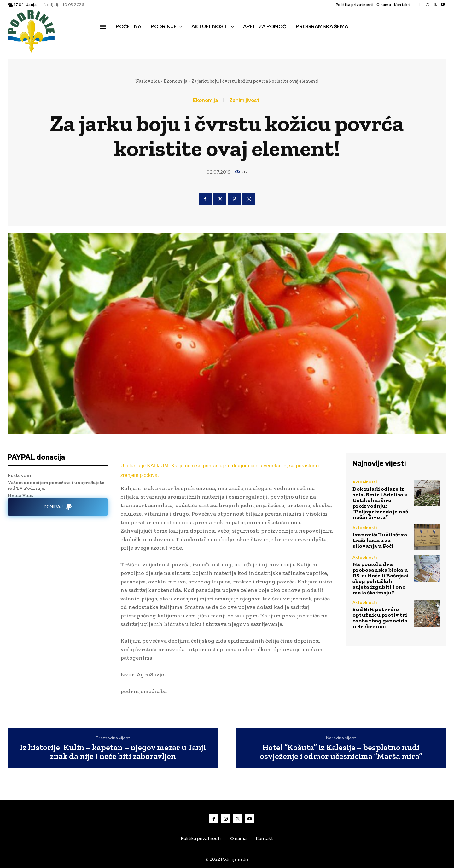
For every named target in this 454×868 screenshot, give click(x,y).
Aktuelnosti (365, 482)
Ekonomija (175, 81)
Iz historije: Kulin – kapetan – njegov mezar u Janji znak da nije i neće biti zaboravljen (113, 752)
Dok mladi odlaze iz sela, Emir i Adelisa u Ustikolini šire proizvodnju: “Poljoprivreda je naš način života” (380, 503)
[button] (107, 40)
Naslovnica (147, 81)
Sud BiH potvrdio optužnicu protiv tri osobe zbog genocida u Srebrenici (380, 618)
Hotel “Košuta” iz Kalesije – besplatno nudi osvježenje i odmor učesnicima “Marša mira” (341, 752)
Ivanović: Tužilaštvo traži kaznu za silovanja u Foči (380, 540)
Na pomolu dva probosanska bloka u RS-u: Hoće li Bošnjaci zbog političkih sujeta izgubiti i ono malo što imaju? (381, 578)
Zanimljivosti (245, 101)
